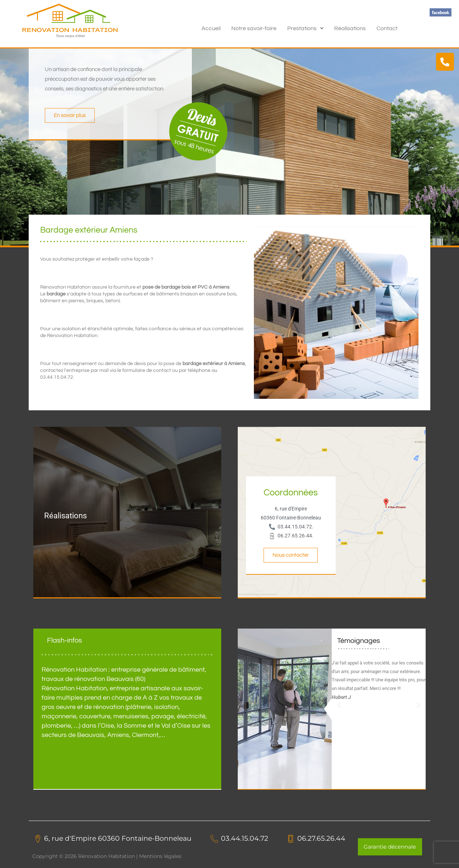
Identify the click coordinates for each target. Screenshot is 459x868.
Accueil (211, 28)
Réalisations (350, 28)
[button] (305, 28)
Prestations (305, 28)
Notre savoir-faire (254, 28)
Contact (387, 28)
